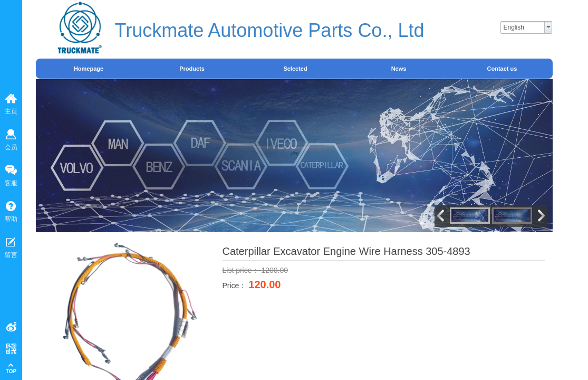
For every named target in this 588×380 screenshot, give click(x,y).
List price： (242, 270)
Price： (236, 286)
